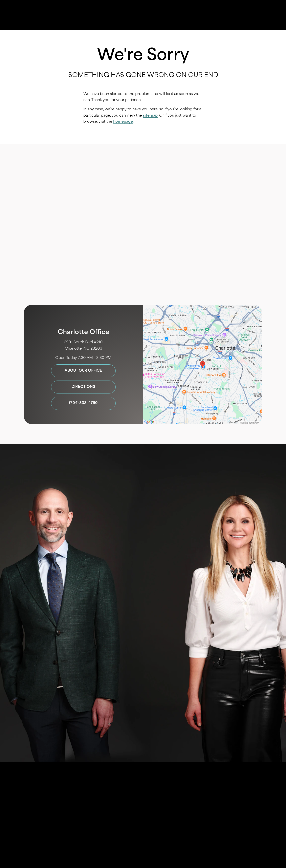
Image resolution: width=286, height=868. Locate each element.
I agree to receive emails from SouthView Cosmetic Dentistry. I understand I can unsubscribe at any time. (148, 678)
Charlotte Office (83, 333)
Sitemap (131, 810)
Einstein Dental (163, 800)
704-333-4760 (152, 717)
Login (175, 810)
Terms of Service (147, 726)
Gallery (144, 15)
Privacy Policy (124, 656)
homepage (123, 122)
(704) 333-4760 (196, 284)
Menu (255, 15)
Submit (143, 702)
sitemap (150, 116)
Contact (228, 15)
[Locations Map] (203, 364)
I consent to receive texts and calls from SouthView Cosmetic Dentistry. (148, 647)
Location (202, 15)
